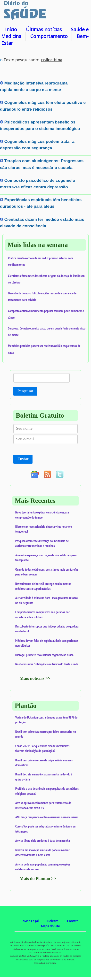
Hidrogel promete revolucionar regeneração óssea (44, 655)
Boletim (53, 921)
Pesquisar (25, 391)
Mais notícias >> (35, 678)
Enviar (23, 459)
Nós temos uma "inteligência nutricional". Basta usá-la (47, 664)
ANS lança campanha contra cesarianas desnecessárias (47, 817)
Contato (73, 921)
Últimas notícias (44, 29)
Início (11, 29)
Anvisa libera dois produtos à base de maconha (43, 841)
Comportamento (49, 36)
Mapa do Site (50, 926)
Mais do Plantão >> (38, 879)
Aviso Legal (31, 921)
